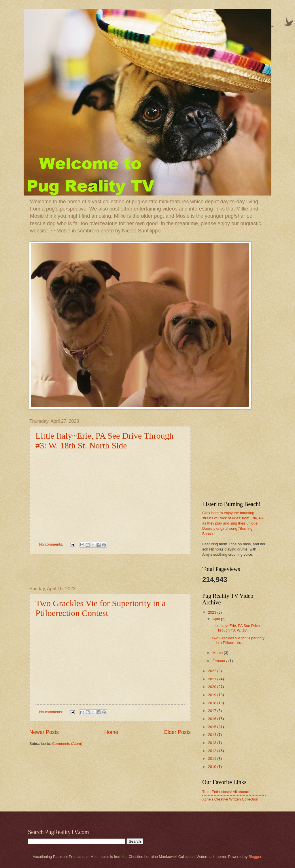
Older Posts (177, 732)
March (218, 653)
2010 (213, 767)
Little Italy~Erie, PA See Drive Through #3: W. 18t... (236, 628)
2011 (213, 759)
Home (111, 732)
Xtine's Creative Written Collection (230, 799)
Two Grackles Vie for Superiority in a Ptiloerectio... (238, 640)
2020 (213, 687)
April (216, 619)
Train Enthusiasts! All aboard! (226, 792)
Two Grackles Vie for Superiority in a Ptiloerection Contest (101, 608)
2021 (213, 679)
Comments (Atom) (67, 744)
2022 (213, 671)
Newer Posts (44, 732)
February (220, 661)
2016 (213, 719)
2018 (213, 703)
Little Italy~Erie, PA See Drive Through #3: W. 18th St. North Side (105, 440)
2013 (213, 743)
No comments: (52, 544)
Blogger (255, 857)
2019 (213, 695)
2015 (213, 727)
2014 (213, 735)
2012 (213, 751)
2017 (213, 711)
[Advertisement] (110, 570)
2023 (213, 612)
